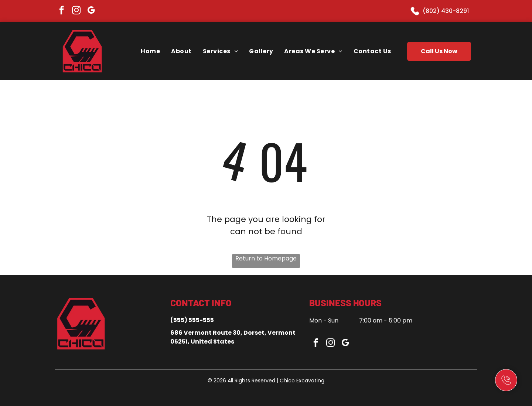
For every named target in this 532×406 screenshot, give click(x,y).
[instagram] (76, 11)
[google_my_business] (91, 11)
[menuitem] (150, 51)
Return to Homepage (266, 258)
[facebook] (62, 11)
